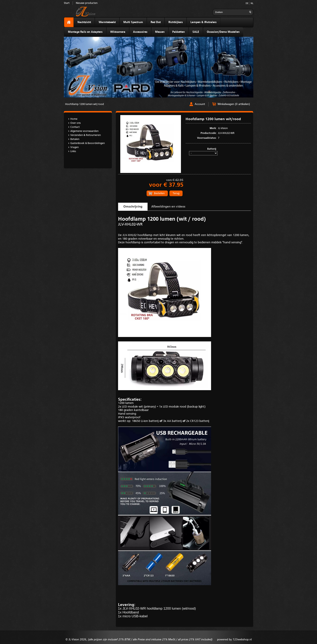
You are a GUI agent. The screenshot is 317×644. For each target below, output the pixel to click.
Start (67, 3)
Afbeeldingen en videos (168, 207)
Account (200, 104)
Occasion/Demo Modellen (223, 32)
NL (252, 4)
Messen (160, 32)
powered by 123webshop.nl (234, 640)
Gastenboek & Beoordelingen (88, 143)
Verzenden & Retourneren (86, 135)
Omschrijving (133, 207)
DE (247, 4)
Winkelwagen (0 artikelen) (234, 104)
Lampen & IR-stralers (203, 22)
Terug (176, 193)
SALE (196, 32)
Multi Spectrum (133, 22)
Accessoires (140, 32)
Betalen (75, 139)
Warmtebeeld (107, 22)
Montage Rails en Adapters (85, 32)
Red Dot (156, 22)
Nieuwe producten (87, 3)
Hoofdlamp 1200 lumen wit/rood (85, 104)
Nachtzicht (84, 22)
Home (74, 119)
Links (73, 151)
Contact (75, 127)
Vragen (74, 147)
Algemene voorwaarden (84, 131)
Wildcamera (118, 32)
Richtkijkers (176, 22)
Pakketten (179, 32)
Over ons (76, 123)
